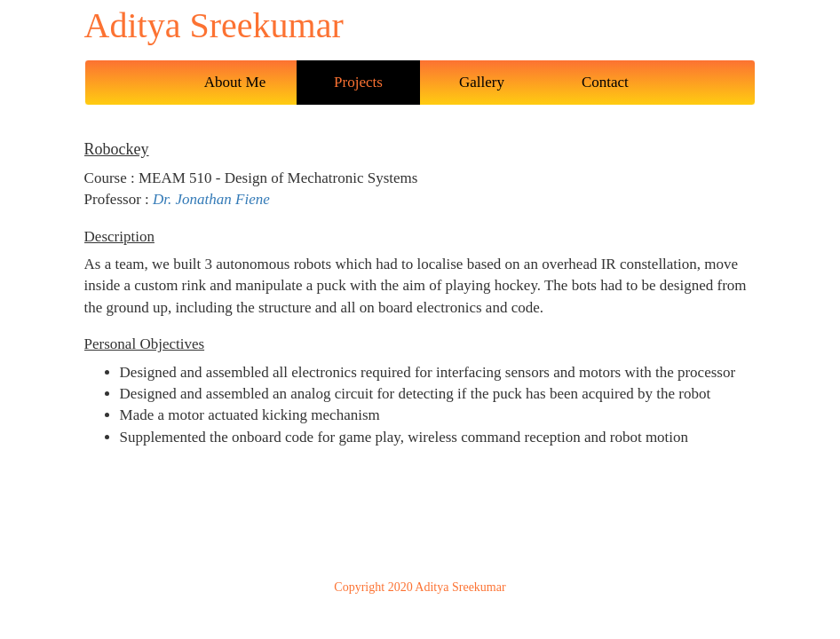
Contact (605, 82)
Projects (358, 82)
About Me (235, 82)
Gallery (482, 82)
